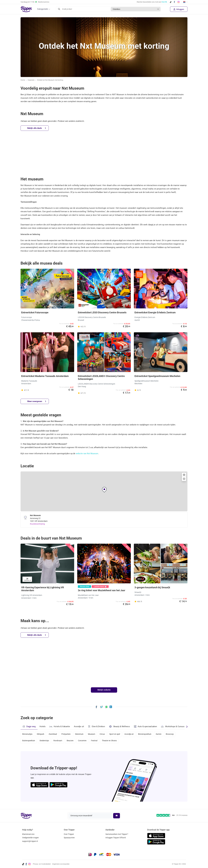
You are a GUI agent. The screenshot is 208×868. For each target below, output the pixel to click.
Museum (93, 734)
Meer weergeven (37, 401)
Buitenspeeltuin (29, 741)
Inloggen (179, 9)
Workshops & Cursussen (175, 726)
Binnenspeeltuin (148, 734)
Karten (162, 734)
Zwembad (54, 734)
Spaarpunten (69, 838)
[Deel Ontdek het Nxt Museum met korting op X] (102, 707)
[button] (104, 490)
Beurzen (71, 741)
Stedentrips (45, 741)
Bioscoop (174, 734)
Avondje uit (79, 726)
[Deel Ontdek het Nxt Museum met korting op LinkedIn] (111, 707)
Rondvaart (59, 741)
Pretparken (67, 734)
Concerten (84, 741)
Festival (96, 741)
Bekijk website (104, 690)
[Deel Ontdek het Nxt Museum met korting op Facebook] (96, 707)
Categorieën (43, 9)
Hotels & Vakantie (60, 726)
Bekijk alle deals (37, 128)
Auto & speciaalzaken (146, 726)
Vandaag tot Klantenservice (35, 2)
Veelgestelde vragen (31, 838)
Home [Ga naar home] (23, 80)
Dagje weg (29, 726)
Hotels (43, 726)
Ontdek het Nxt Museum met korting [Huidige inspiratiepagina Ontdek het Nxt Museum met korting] (50, 80)
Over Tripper (69, 834)
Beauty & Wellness (120, 726)
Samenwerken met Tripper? (117, 834)
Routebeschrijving (37, 524)
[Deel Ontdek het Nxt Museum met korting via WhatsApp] (106, 707)
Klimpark (41, 734)
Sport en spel (117, 734)
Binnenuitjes (27, 734)
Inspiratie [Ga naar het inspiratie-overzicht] (31, 80)
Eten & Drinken (97, 726)
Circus (104, 734)
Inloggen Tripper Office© (116, 838)
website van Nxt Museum (87, 454)
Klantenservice (28, 834)
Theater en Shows (111, 741)
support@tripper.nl (30, 841)
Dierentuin (81, 734)
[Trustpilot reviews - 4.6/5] (172, 815)
